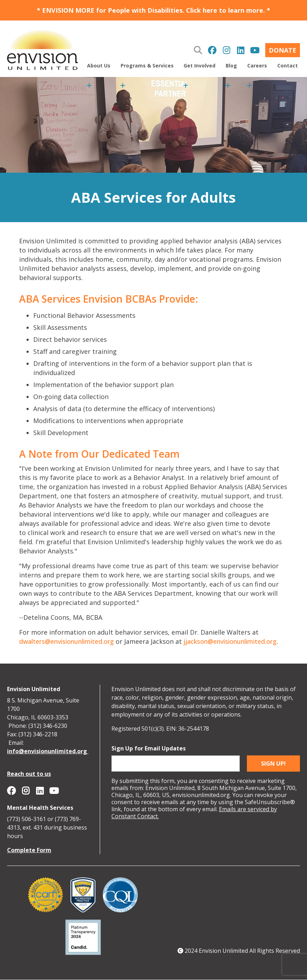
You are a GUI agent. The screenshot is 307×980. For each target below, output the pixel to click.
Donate (283, 50)
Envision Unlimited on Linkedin (241, 50)
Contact (288, 66)
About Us (99, 66)
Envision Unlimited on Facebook (212, 50)
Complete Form (29, 850)
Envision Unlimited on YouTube (255, 50)
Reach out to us (29, 774)
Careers (257, 66)
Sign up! (273, 764)
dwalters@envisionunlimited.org (66, 641)
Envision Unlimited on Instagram (226, 50)
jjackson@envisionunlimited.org (230, 641)
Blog (231, 66)
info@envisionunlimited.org (48, 751)
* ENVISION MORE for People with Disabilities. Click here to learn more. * (153, 10)
